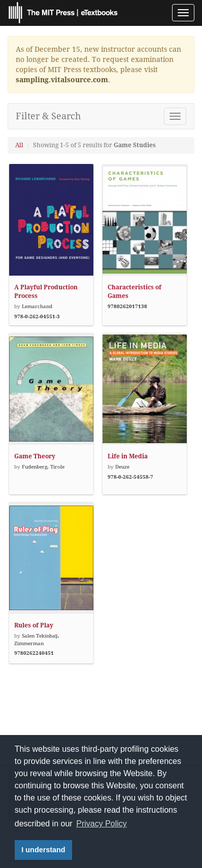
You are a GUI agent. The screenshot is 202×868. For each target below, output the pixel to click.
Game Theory (35, 456)
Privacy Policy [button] (102, 824)
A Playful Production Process (46, 292)
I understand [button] (43, 850)
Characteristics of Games (134, 292)
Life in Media (128, 456)
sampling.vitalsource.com (62, 80)
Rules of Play (34, 625)
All (19, 145)
